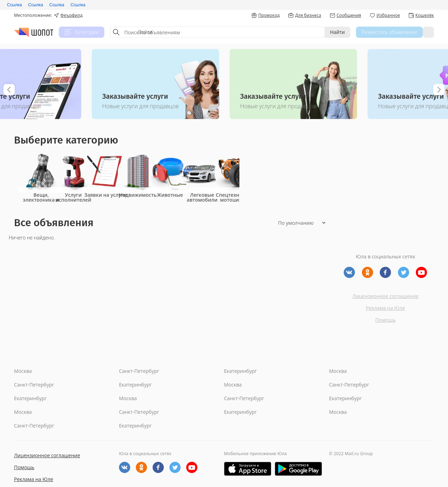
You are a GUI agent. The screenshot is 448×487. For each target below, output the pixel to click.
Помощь (385, 320)
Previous (9, 90)
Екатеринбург (240, 371)
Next (439, 90)
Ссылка (14, 5)
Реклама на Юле (385, 308)
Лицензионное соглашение (386, 296)
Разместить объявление (375, 32)
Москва (23, 371)
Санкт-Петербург (139, 371)
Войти (421, 32)
